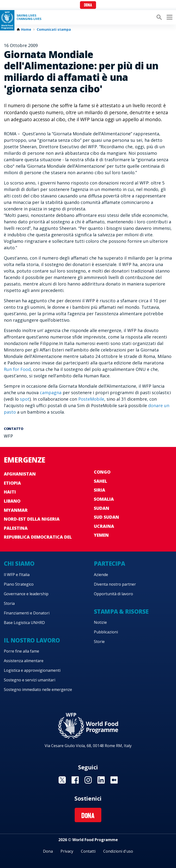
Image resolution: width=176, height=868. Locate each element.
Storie (99, 642)
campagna (51, 392)
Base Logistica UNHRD (24, 623)
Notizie (100, 622)
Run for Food (17, 369)
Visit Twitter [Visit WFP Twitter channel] (62, 780)
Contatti (88, 851)
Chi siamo (19, 563)
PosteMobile (91, 399)
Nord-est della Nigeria (32, 519)
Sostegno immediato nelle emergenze (38, 690)
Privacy (67, 851)
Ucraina (104, 526)
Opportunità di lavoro (113, 594)
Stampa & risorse (121, 611)
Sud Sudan (106, 517)
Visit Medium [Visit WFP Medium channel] (114, 780)
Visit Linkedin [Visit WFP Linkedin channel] (101, 780)
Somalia (104, 499)
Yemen (101, 535)
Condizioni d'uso (118, 851)
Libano (12, 501)
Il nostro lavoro (32, 640)
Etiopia (12, 483)
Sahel (100, 481)
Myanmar (16, 510)
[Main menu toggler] (169, 17)
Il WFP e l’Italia (17, 575)
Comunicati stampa (54, 30)
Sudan (102, 508)
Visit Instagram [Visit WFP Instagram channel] (88, 780)
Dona (88, 5)
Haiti (10, 492)
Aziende (101, 575)
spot (25, 399)
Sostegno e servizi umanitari (30, 680)
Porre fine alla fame (21, 651)
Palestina (16, 528)
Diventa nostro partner (115, 584)
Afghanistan (20, 474)
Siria (100, 490)
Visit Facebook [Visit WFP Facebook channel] (75, 780)
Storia (9, 603)
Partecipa (109, 563)
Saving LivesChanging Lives (29, 17)
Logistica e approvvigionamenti (32, 670)
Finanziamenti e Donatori (27, 613)
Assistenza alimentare (24, 661)
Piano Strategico (19, 584)
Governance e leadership (26, 594)
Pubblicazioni (106, 632)
